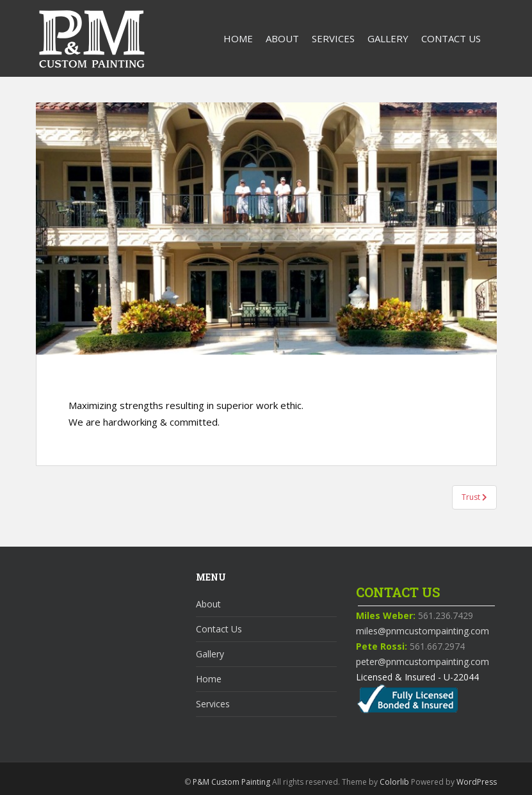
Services (333, 38)
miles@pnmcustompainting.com (423, 631)
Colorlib (394, 782)
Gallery (388, 38)
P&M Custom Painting (231, 782)
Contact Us (451, 38)
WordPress (477, 782)
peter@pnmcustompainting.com (423, 662)
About (282, 38)
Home (238, 38)
